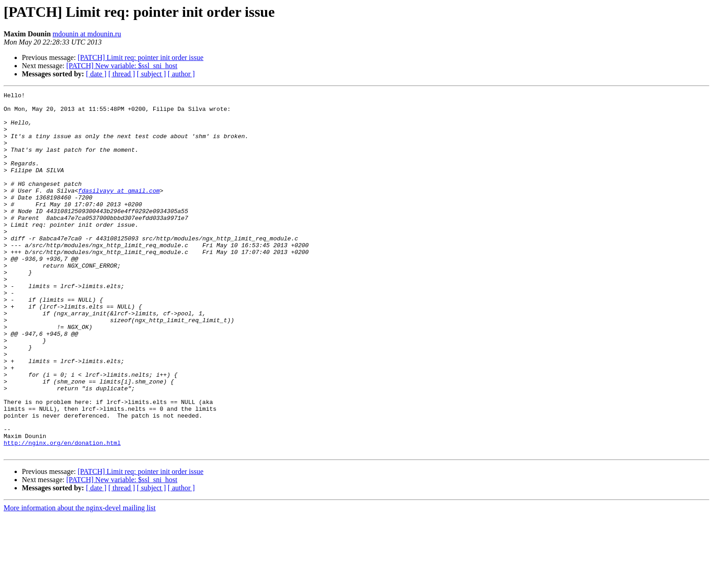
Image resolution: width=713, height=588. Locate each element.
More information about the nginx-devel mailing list (80, 580)
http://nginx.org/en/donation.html (62, 513)
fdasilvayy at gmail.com (119, 211)
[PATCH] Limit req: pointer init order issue (141, 57)
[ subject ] (151, 74)
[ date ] (96, 74)
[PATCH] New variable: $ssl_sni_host (122, 66)
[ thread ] (122, 74)
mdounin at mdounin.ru (87, 34)
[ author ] (181, 74)
